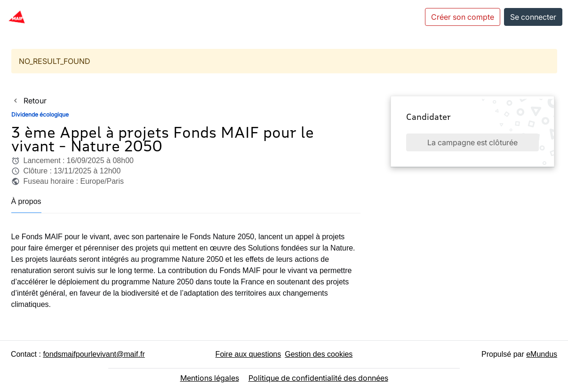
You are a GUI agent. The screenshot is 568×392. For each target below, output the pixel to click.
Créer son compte (463, 17)
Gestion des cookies (319, 354)
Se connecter (533, 17)
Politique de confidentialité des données (318, 378)
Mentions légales (210, 378)
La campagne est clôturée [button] (472, 142)
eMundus (542, 354)
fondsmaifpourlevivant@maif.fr (94, 354)
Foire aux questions (248, 354)
